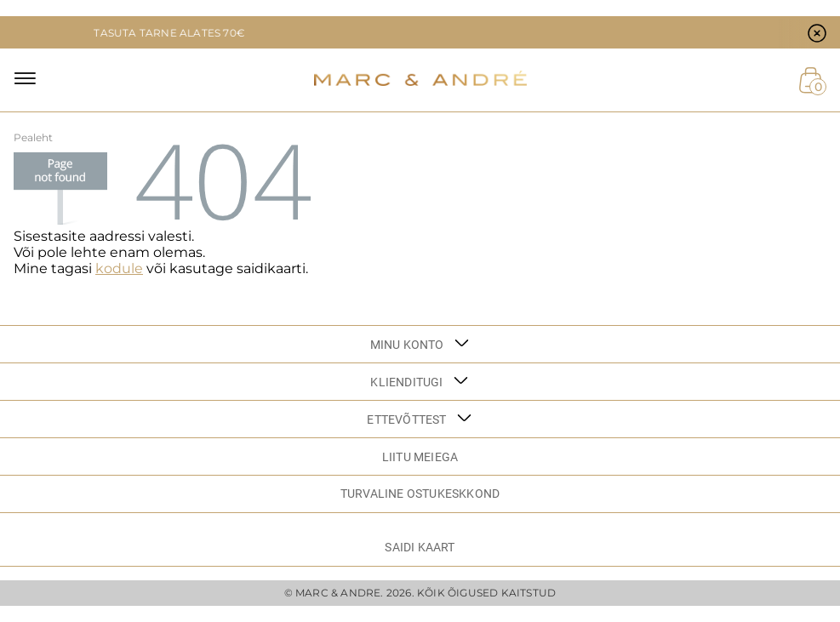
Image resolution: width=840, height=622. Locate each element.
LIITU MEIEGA (420, 457)
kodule (119, 268)
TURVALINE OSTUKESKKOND (420, 494)
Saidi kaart (420, 547)
